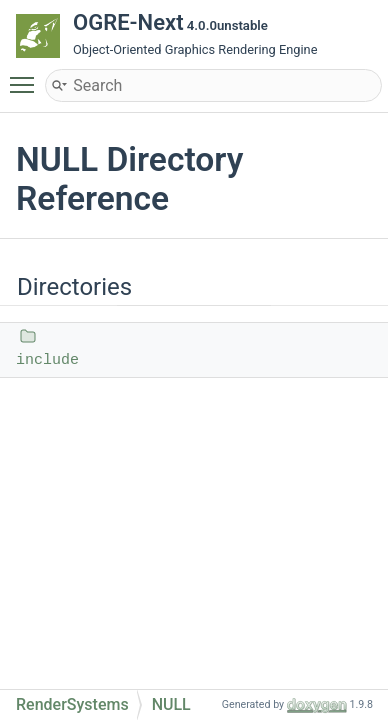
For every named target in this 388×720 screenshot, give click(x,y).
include (47, 360)
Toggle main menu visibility (27, 76)
